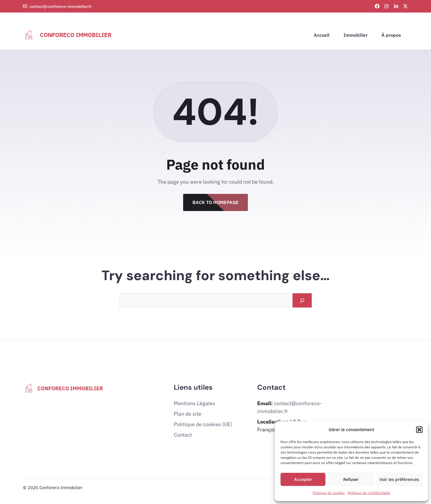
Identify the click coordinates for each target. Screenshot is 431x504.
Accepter (303, 479)
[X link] (405, 6)
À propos (391, 35)
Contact (183, 435)
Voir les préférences (399, 479)
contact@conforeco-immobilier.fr (61, 6)
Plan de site (188, 414)
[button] (419, 430)
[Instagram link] (387, 6)
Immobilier (355, 35)
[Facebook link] (377, 6)
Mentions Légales (195, 403)
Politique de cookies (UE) (203, 424)
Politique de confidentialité (369, 493)
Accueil (322, 35)
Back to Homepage (215, 202)
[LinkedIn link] (396, 6)
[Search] (302, 300)
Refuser (351, 479)
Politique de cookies (329, 493)
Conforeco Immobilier (76, 35)
